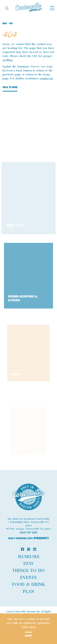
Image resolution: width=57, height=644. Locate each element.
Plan (28, 592)
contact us (46, 79)
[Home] (28, 8)
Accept (28, 636)
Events (28, 578)
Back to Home (10, 87)
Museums (28, 557)
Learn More (28, 627)
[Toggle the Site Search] (7, 8)
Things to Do (28, 571)
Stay (28, 564)
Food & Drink (28, 585)
